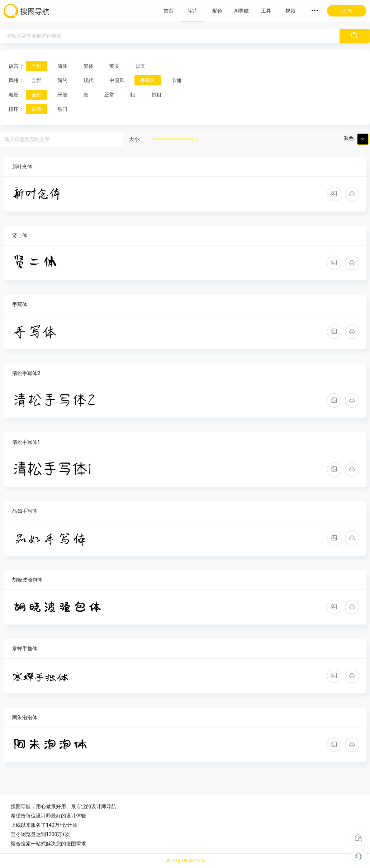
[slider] (195, 139)
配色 (217, 11)
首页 (169, 11)
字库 (193, 11)
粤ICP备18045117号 (186, 861)
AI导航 (242, 11)
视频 (290, 11)
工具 (266, 11)
